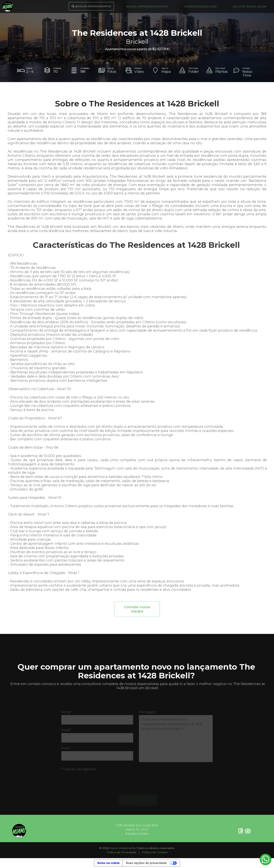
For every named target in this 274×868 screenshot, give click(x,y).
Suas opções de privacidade (146, 863)
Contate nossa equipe (137, 612)
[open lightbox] (110, 70)
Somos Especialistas (200, 6)
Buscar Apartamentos (91, 6)
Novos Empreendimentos (147, 6)
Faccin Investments (122, 848)
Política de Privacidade (121, 852)
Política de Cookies (155, 852)
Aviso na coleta (108, 863)
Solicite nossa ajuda (250, 6)
